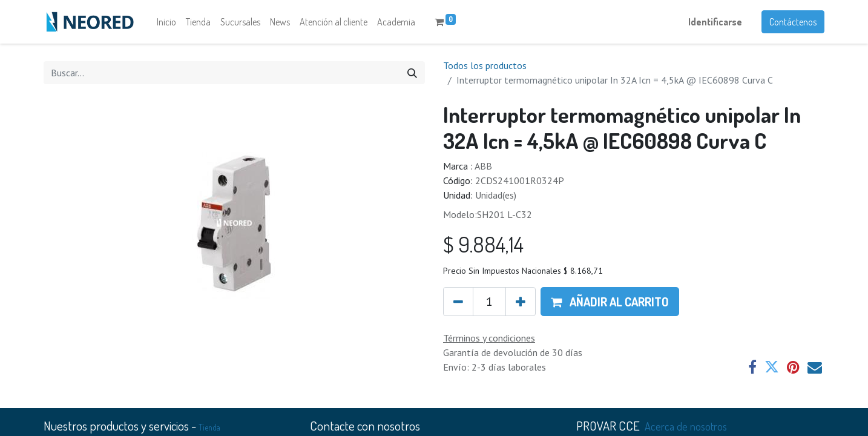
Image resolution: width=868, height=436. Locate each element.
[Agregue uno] (521, 302)
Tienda (209, 427)
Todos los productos (485, 65)
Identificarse (715, 22)
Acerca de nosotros (686, 426)
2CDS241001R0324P (520, 180)
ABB (483, 166)
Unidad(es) (496, 195)
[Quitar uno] (458, 302)
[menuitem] (166, 22)
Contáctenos (793, 22)
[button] (610, 302)
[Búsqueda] (412, 73)
